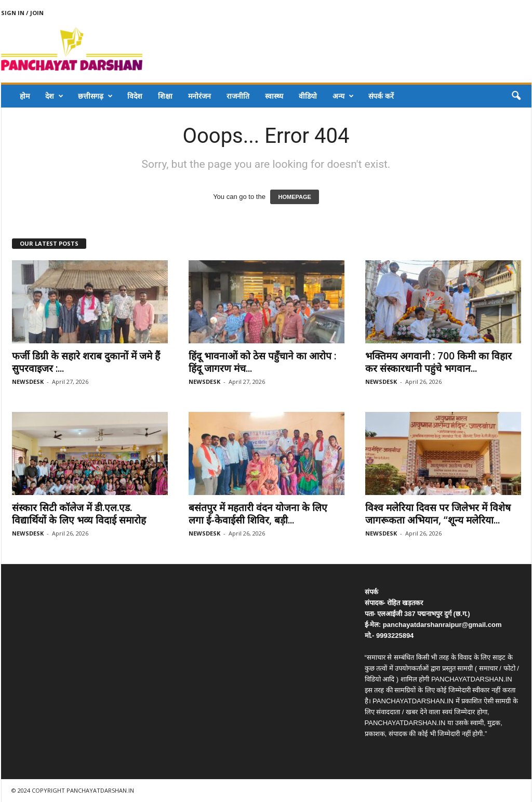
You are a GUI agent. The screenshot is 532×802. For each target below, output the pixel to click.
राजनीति (238, 96)
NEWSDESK (28, 382)
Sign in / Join (22, 13)
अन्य (343, 96)
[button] (516, 96)
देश (54, 96)
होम (25, 96)
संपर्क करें (381, 96)
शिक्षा (165, 96)
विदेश (135, 96)
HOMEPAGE (294, 197)
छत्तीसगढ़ (95, 96)
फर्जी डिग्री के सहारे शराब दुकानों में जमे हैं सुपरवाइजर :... (86, 362)
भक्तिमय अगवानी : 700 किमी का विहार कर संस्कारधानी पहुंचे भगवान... (438, 362)
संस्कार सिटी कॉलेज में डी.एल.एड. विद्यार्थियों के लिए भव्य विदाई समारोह (79, 514)
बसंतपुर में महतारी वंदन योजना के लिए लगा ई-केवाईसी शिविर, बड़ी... (258, 514)
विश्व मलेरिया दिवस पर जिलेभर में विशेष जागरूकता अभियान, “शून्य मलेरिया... (438, 514)
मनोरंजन (199, 96)
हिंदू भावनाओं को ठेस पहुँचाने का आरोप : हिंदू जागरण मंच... (262, 362)
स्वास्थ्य (274, 96)
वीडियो (308, 96)
